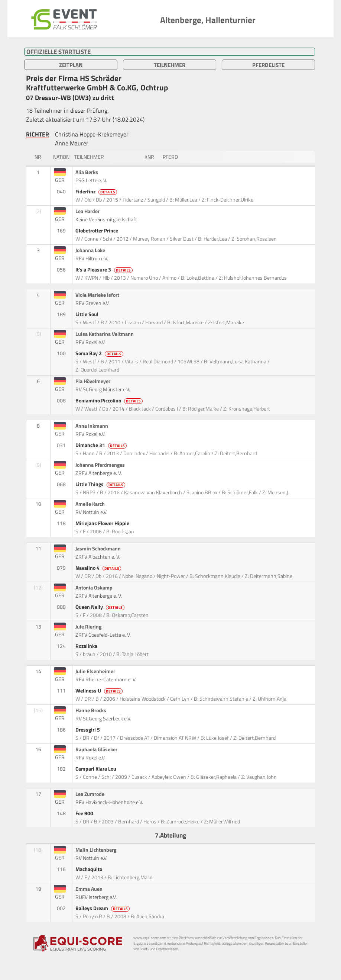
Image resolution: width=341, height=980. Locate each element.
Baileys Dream (103, 908)
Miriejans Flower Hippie (103, 523)
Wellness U (100, 691)
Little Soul (87, 314)
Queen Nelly (100, 607)
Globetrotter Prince (97, 231)
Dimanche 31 (102, 445)
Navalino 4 (99, 568)
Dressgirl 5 (88, 730)
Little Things (101, 484)
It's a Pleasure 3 (105, 270)
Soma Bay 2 (100, 353)
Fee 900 (85, 813)
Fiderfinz (97, 192)
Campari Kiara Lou (96, 769)
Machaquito (89, 869)
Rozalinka (87, 646)
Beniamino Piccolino (110, 401)
